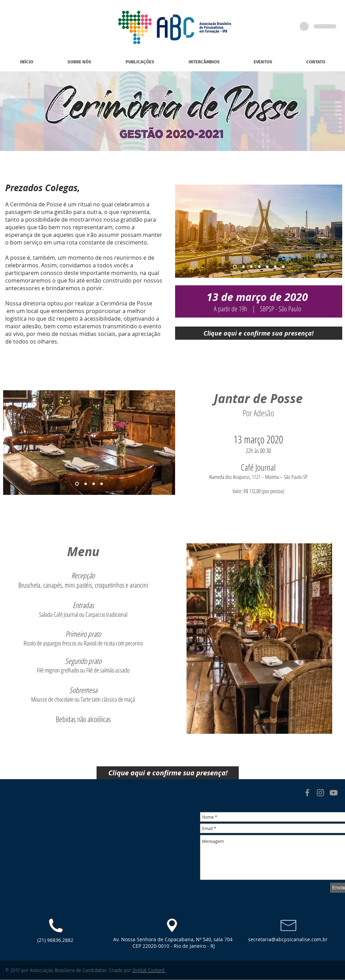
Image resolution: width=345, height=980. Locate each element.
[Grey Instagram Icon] (320, 793)
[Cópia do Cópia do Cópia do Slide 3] (275, 267)
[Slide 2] (243, 267)
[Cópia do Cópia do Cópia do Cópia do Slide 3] (283, 267)
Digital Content (149, 970)
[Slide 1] (235, 267)
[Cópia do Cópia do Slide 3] (267, 267)
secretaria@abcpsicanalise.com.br (288, 939)
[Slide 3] (251, 267)
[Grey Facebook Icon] (307, 793)
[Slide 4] (259, 267)
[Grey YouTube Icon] (334, 793)
